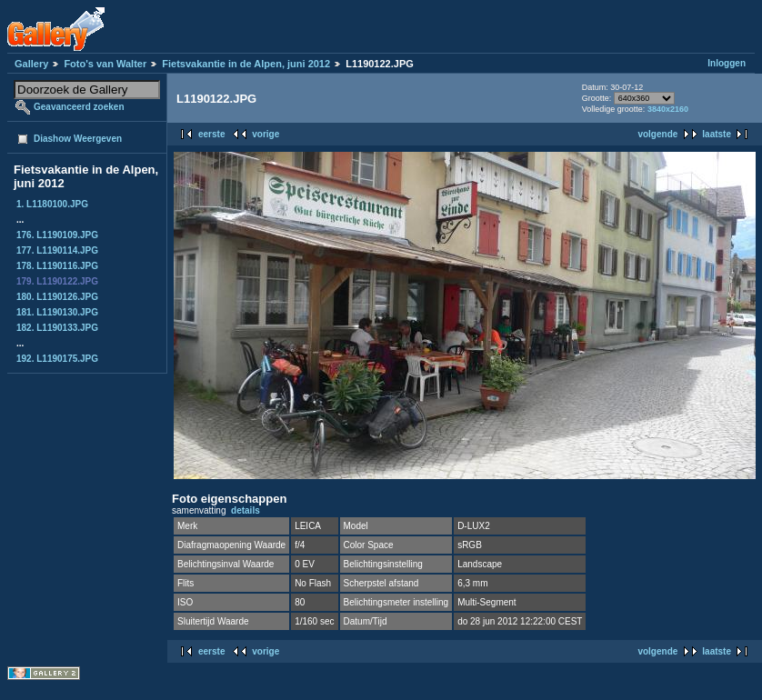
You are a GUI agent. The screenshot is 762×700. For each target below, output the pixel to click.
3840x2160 (668, 109)
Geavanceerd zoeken (79, 107)
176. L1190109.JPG (57, 235)
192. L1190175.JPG (57, 359)
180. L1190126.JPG (57, 297)
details (246, 510)
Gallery (31, 64)
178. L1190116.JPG (57, 266)
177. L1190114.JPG (57, 250)
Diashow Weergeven (78, 139)
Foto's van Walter (105, 64)
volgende (657, 134)
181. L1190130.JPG (57, 312)
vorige (266, 134)
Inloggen (727, 63)
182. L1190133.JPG (57, 328)
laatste (717, 134)
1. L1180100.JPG (52, 204)
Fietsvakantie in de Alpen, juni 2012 (246, 64)
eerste (211, 134)
